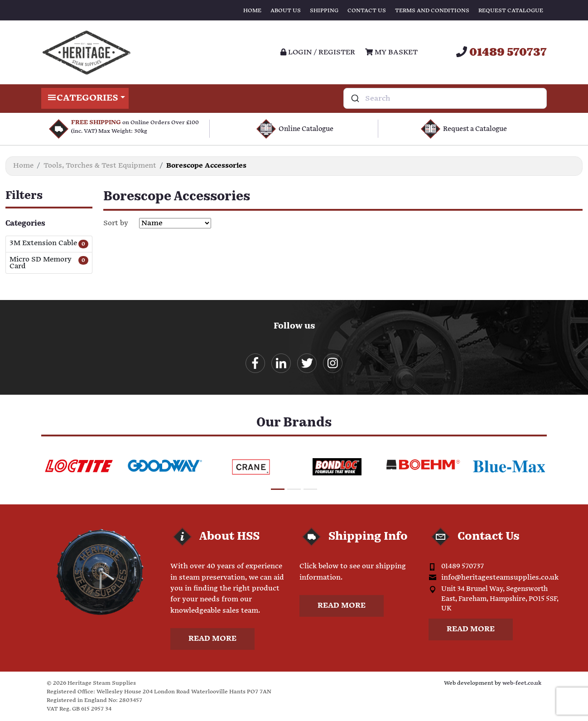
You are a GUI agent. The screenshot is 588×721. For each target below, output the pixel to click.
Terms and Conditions (432, 11)
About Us (286, 11)
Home (252, 11)
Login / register (318, 52)
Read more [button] (212, 639)
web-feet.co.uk (522, 683)
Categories (85, 98)
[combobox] (445, 98)
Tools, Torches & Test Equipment (100, 166)
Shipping (324, 11)
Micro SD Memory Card (41, 263)
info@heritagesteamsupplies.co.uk (500, 578)
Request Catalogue (511, 11)
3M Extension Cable (43, 244)
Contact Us (367, 11)
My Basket (391, 52)
